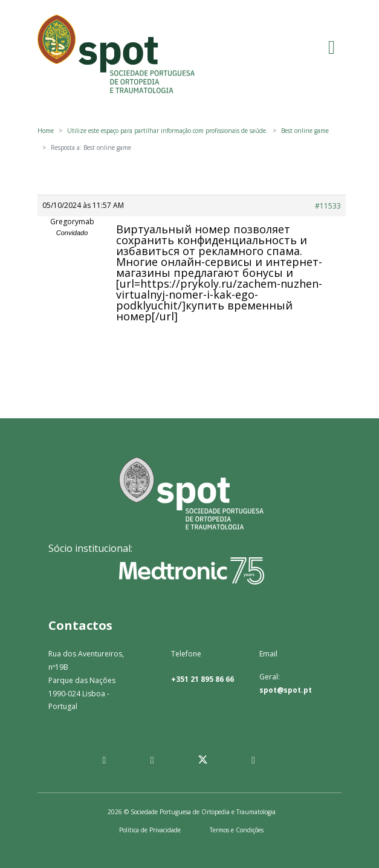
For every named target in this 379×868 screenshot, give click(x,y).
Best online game (305, 131)
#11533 (328, 206)
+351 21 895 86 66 (202, 679)
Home (46, 131)
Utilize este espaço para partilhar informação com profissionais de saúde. (167, 131)
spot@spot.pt (286, 690)
